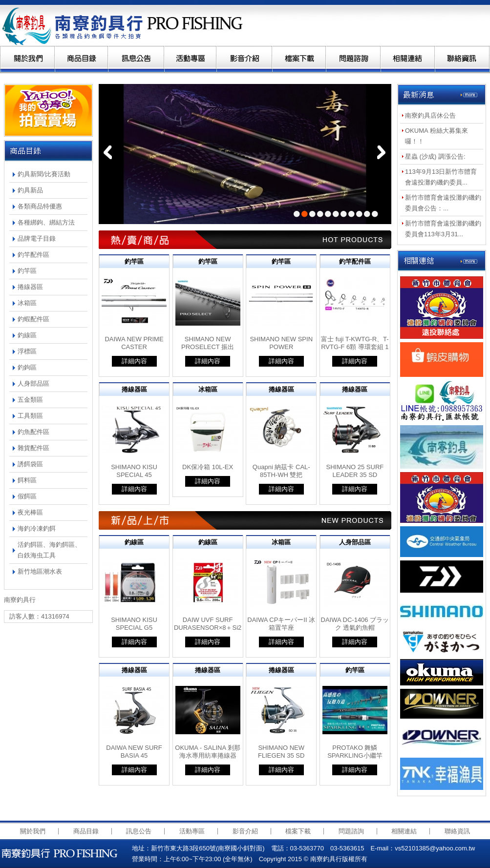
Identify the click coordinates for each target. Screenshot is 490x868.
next (381, 152)
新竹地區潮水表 (40, 571)
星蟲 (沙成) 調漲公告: (435, 156)
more (469, 95)
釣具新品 (30, 190)
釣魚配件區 (33, 432)
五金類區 (30, 400)
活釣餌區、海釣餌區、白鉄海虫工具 (49, 550)
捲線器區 (30, 287)
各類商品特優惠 (40, 206)
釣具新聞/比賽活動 (44, 174)
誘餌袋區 (30, 464)
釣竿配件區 (33, 255)
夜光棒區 (30, 512)
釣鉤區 (27, 367)
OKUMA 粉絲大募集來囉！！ (437, 136)
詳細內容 (134, 361)
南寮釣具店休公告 (430, 115)
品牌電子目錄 (37, 238)
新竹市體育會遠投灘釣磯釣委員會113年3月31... (443, 229)
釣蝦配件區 (33, 319)
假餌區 (27, 496)
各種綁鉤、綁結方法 (46, 222)
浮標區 (27, 351)
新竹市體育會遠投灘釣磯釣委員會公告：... (443, 203)
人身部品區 (33, 383)
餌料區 (27, 480)
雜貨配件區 (33, 448)
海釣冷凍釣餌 (37, 528)
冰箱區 (27, 303)
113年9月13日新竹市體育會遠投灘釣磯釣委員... (441, 177)
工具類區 (30, 416)
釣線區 (27, 335)
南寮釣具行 (126, 25)
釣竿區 (27, 271)
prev (108, 152)
